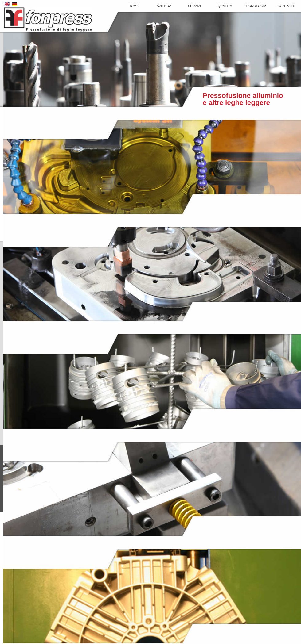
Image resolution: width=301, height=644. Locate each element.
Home (134, 6)
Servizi (195, 6)
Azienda (164, 6)
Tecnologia (255, 6)
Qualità (225, 6)
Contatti (285, 6)
